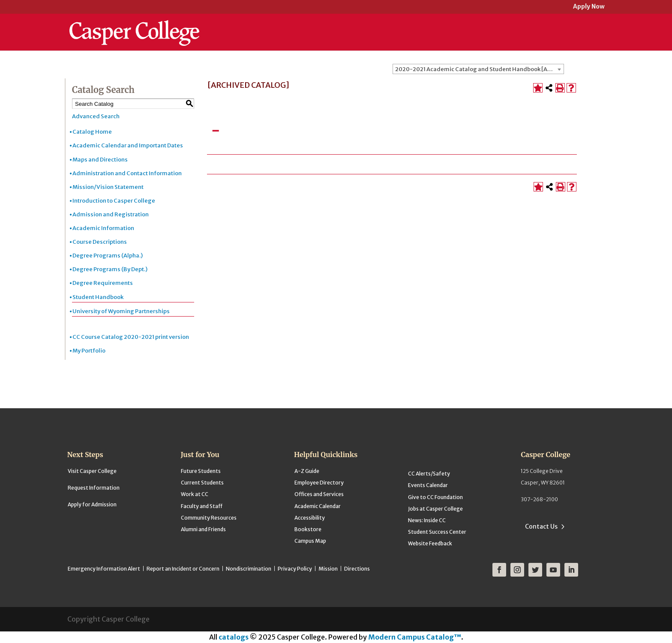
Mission (328, 569)
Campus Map (310, 541)
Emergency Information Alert (104, 569)
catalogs (234, 637)
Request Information (94, 488)
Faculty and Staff (202, 506)
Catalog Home (92, 132)
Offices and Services (319, 494)
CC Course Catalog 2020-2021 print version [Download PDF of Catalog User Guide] (131, 337)
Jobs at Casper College (435, 509)
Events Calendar (428, 485)
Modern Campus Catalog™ (415, 637)
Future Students (201, 471)
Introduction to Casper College (114, 201)
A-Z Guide (307, 471)
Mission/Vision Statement (108, 187)
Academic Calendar (318, 506)
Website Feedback (430, 543)
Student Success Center (437, 532)
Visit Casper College (92, 471)
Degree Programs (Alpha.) (108, 256)
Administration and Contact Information (127, 173)
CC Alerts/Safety (429, 474)
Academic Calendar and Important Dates (128, 145)
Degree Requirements (103, 283)
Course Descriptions (100, 242)
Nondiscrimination (249, 569)
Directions (357, 569)
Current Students (202, 483)
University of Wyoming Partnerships (121, 311)
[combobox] (478, 69)
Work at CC (195, 494)
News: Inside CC (427, 520)
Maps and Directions (100, 160)
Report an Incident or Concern (183, 569)
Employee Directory (319, 483)
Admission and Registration (111, 214)
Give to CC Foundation (435, 497)
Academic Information (103, 228)
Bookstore (308, 529)
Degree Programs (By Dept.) (110, 269)
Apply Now (589, 7)
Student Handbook (98, 297)
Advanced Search (96, 116)
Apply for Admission (92, 504)
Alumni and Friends (203, 529)
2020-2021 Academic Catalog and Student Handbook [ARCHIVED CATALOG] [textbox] (479, 69)
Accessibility (310, 518)
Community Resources (209, 518)
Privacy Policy (295, 569)
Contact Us (541, 526)
